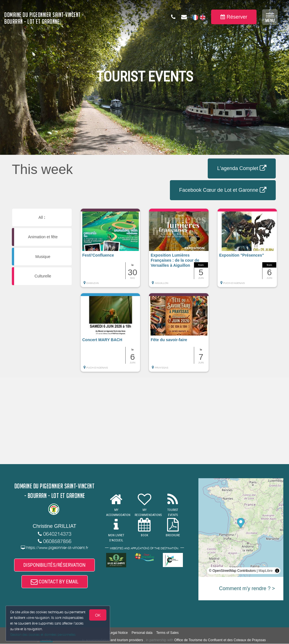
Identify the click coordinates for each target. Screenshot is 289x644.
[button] (110, 251)
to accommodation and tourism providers (112, 640)
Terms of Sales (168, 633)
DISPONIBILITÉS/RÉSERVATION (54, 565)
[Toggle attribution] (277, 571)
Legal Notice (118, 633)
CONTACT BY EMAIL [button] (55, 582)
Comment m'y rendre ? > (247, 588)
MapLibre (266, 571)
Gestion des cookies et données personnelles (43, 635)
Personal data (142, 633)
